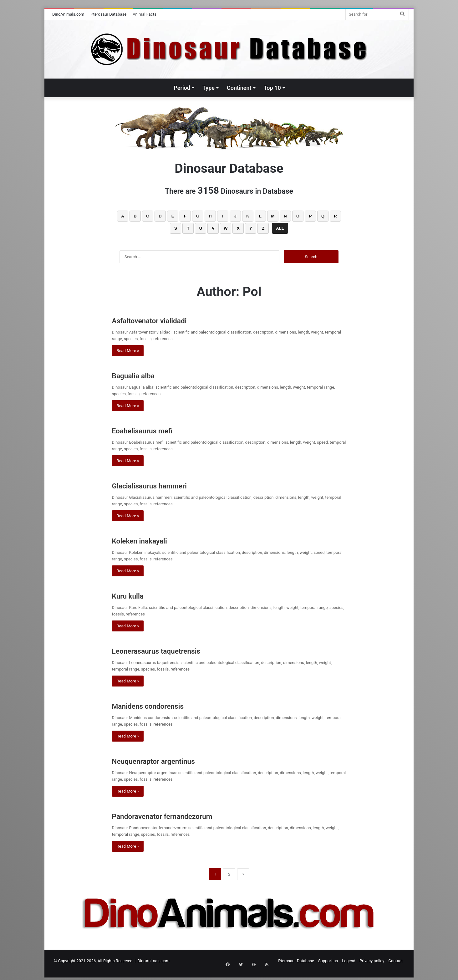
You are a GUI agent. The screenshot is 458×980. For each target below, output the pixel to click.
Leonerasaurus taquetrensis (171, 650)
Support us (328, 961)
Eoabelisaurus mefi (152, 430)
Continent (239, 88)
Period (182, 88)
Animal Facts (145, 14)
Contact (396, 961)
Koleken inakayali (149, 540)
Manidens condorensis (162, 705)
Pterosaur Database (109, 14)
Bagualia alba (140, 375)
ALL (280, 228)
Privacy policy (372, 961)
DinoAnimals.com (68, 14)
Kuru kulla (133, 595)
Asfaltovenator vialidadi (162, 320)
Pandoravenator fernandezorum (179, 816)
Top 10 (272, 88)
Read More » (128, 351)
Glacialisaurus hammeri (162, 485)
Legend (349, 961)
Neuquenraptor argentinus (167, 761)
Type (209, 88)
